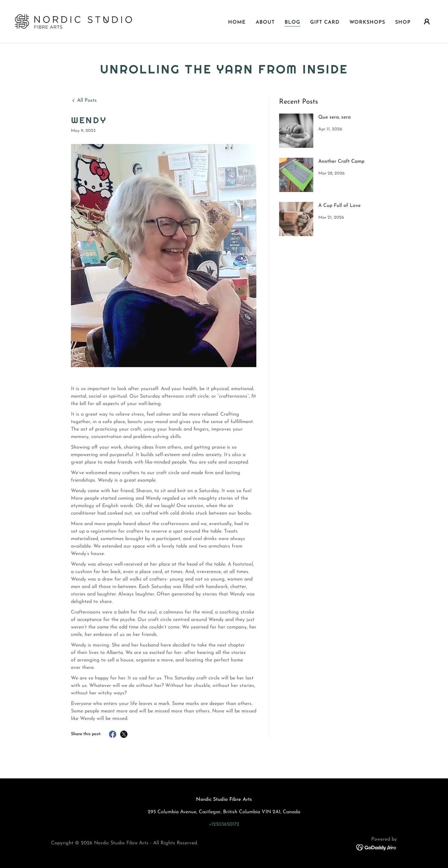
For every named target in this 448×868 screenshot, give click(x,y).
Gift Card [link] (325, 21)
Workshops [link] (367, 21)
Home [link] (237, 21)
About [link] (265, 21)
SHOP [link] (403, 21)
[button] (427, 21)
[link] (73, 21)
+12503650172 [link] (224, 824)
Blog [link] (292, 21)
